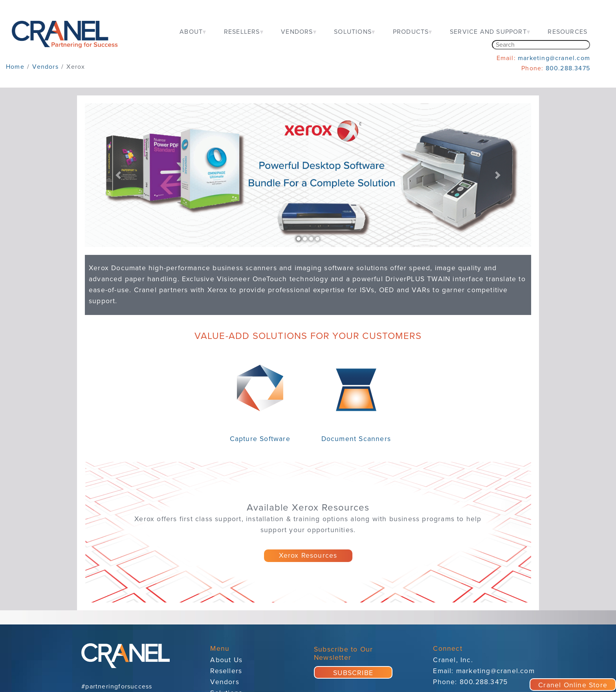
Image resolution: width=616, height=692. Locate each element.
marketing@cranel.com (554, 58)
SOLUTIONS (353, 32)
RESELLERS (242, 32)
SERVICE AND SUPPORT (488, 32)
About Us (226, 660)
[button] (118, 175)
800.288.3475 (568, 68)
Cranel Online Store (573, 685)
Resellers (226, 671)
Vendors (225, 682)
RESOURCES (567, 32)
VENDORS (297, 32)
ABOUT (191, 32)
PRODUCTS (411, 32)
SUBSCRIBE (353, 673)
